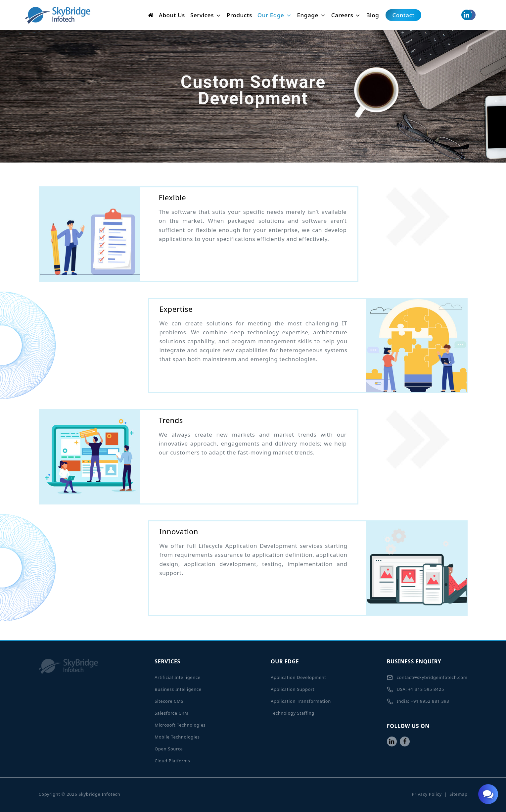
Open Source (169, 749)
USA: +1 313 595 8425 (415, 690)
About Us (172, 15)
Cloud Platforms (172, 761)
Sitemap (458, 794)
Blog (372, 15)
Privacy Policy (427, 794)
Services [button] (206, 15)
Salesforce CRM (171, 713)
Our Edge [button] (275, 15)
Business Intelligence (178, 689)
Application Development (299, 677)
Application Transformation (301, 701)
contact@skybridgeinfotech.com (427, 678)
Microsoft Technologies (180, 725)
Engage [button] (312, 15)
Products (239, 15)
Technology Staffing (293, 713)
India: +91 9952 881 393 (418, 701)
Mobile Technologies (177, 737)
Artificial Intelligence (177, 677)
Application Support (293, 689)
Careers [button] (346, 15)
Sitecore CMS (169, 701)
